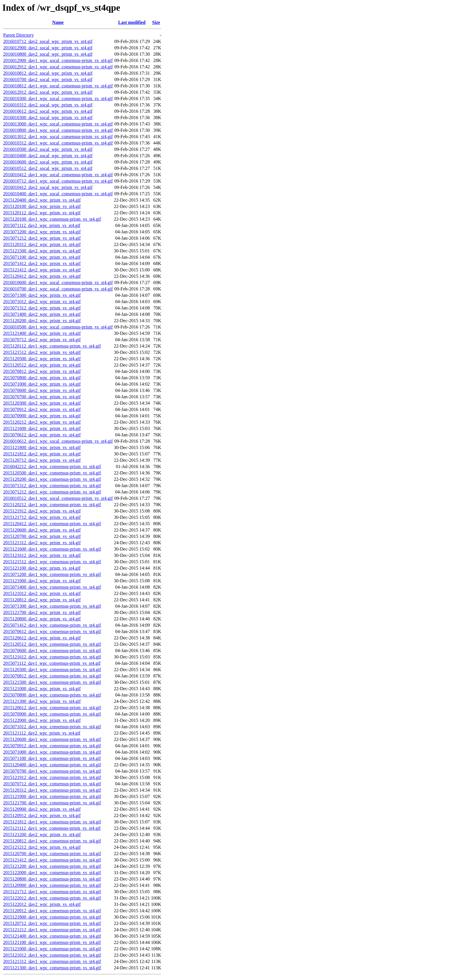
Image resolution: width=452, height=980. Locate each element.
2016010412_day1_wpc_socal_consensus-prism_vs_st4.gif (58, 175)
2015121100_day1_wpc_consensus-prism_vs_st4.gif (52, 942)
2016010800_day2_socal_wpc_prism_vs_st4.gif (48, 54)
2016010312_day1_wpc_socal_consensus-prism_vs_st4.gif (58, 143)
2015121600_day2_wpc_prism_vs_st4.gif (42, 428)
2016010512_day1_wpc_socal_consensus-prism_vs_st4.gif (58, 498)
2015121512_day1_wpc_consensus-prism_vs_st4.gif (52, 562)
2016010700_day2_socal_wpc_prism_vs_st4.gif (48, 79)
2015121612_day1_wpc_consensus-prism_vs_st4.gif (52, 657)
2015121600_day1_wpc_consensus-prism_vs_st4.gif (52, 549)
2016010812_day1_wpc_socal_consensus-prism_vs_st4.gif (58, 86)
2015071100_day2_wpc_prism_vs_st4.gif (42, 257)
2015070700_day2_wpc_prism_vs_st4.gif (42, 397)
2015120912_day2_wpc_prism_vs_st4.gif (42, 815)
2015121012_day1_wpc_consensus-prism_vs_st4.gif (52, 955)
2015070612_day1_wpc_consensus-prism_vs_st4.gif (52, 631)
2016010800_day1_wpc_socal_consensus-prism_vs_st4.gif (58, 130)
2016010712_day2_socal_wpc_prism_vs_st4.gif (48, 41)
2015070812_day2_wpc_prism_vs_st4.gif (42, 371)
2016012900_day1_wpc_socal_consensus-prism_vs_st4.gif (58, 60)
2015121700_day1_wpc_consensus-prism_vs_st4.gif (52, 803)
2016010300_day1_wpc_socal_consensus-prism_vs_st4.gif (58, 98)
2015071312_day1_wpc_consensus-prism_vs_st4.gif (52, 486)
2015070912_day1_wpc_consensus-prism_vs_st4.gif (52, 746)
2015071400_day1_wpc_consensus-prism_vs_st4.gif (52, 587)
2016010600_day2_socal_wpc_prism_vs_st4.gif (48, 162)
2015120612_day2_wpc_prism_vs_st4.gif (42, 638)
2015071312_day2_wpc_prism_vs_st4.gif (42, 308)
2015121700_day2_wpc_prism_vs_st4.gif (42, 612)
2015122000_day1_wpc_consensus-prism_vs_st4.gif (52, 873)
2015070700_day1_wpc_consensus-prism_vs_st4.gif (52, 771)
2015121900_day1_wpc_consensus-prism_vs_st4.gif (52, 796)
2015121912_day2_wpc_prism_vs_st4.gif (42, 511)
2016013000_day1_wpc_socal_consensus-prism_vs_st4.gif (58, 124)
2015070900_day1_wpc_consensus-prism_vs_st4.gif (52, 714)
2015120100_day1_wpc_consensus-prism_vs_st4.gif (52, 219)
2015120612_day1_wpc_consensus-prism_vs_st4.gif (52, 708)
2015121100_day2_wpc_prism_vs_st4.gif (42, 568)
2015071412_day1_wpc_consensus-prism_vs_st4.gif (52, 625)
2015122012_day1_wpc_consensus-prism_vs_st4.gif (52, 898)
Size (156, 22)
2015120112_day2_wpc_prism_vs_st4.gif (42, 213)
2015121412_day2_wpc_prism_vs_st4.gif (42, 270)
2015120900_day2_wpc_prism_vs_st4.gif (42, 809)
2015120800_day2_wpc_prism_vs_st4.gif (42, 619)
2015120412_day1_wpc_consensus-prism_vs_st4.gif (52, 524)
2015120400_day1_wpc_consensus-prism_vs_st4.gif (52, 765)
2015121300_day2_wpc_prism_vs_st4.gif (42, 701)
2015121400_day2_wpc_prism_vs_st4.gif (42, 333)
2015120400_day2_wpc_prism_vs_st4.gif (42, 200)
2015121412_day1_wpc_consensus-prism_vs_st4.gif (52, 860)
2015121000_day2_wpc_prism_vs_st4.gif (42, 689)
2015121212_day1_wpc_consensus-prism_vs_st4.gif (52, 930)
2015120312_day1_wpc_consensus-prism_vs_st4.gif (52, 790)
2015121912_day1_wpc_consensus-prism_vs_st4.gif (52, 777)
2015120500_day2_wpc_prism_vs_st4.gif (42, 359)
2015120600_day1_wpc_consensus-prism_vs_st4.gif (52, 739)
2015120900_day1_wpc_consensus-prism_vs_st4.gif (52, 885)
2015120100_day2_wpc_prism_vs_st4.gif (42, 206)
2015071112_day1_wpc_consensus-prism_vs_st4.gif (52, 663)
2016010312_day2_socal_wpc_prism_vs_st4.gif (48, 105)
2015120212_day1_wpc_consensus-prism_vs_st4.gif (52, 505)
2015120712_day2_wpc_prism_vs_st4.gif (42, 460)
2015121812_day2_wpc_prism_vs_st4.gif (42, 454)
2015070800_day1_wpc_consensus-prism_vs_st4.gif (52, 695)
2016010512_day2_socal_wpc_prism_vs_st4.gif (48, 168)
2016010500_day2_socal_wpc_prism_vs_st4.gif (48, 149)
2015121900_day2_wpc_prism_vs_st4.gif (42, 581)
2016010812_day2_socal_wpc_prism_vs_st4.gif (48, 73)
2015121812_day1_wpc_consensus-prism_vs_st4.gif (52, 822)
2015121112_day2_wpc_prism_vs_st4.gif (42, 733)
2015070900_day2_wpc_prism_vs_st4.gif (42, 416)
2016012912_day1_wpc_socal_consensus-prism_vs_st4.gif (58, 67)
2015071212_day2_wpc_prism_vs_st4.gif (42, 238)
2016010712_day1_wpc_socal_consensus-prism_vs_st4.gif (58, 181)
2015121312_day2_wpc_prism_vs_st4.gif (42, 543)
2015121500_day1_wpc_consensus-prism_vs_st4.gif (52, 682)
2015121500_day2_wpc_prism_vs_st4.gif (42, 251)
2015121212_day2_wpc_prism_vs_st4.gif (42, 847)
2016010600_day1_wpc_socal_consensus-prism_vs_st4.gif (58, 282)
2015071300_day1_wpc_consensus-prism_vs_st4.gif (52, 606)
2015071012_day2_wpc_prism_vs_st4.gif (42, 302)
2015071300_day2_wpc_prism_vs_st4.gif (42, 295)
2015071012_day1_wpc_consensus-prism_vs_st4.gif (52, 727)
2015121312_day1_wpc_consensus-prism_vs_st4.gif (52, 961)
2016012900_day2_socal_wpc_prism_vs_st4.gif (48, 48)
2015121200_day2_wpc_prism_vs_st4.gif (42, 834)
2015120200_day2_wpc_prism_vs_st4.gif (42, 321)
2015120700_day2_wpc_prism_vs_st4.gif (42, 536)
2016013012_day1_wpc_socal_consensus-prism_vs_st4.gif (58, 137)
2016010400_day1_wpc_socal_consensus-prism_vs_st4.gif (58, 194)
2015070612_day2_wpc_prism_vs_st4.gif (42, 435)
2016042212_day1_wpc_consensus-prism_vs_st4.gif (52, 466)
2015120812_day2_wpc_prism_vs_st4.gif (42, 600)
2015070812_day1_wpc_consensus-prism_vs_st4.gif (52, 676)
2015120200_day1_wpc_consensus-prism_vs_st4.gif (52, 479)
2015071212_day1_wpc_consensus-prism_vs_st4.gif (52, 492)
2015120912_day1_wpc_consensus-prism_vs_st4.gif (52, 911)
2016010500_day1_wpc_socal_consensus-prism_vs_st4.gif (58, 327)
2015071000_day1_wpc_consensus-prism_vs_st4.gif (52, 752)
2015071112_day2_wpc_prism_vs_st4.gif (42, 225)
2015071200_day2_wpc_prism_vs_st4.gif (42, 232)
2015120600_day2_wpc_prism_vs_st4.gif (42, 530)
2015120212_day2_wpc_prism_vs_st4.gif (42, 422)
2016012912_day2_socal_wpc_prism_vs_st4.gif (48, 92)
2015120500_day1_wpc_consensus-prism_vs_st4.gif (52, 473)
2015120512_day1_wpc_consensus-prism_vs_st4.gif (52, 644)
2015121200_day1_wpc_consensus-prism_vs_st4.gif (52, 866)
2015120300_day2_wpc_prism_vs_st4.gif (42, 403)
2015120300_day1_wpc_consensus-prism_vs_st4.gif (52, 670)
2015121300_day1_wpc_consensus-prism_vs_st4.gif (52, 968)
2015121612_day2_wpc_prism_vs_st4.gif (42, 555)
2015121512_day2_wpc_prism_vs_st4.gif (42, 352)
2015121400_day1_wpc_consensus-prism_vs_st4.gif (52, 936)
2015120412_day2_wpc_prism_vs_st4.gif (42, 276)
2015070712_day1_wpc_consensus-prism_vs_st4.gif (52, 784)
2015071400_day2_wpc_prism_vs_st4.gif (42, 314)
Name (58, 22)
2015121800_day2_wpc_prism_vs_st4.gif (42, 447)
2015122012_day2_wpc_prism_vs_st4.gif (42, 904)
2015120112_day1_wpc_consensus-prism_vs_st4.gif (52, 346)
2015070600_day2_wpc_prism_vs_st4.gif (42, 390)
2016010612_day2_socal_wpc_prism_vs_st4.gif (48, 111)
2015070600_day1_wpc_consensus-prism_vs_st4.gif (52, 650)
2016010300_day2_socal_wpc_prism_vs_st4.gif (48, 118)
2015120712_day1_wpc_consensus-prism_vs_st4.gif (52, 923)
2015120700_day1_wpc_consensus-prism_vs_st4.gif (52, 854)
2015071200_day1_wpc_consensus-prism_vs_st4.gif (52, 574)
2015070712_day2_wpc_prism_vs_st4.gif (42, 340)
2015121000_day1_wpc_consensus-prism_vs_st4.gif (52, 949)
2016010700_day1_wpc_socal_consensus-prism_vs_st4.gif (58, 289)
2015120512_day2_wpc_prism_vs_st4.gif (42, 365)
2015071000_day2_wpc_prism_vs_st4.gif (42, 384)
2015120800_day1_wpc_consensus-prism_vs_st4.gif (52, 879)
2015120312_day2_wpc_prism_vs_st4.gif (42, 244)
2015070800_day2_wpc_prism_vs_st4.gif (42, 378)
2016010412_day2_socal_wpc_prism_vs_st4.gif (48, 187)
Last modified (132, 22)
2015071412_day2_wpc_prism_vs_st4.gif (42, 263)
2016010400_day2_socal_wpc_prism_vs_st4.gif (48, 156)
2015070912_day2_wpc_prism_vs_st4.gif (42, 409)
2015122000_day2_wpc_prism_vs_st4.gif (42, 720)
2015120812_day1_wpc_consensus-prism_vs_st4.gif (52, 841)
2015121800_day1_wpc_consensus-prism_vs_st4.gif (52, 917)
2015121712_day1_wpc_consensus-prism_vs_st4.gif (52, 892)
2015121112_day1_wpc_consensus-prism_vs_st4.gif (52, 828)
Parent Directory (18, 35)
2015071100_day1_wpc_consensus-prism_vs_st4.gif (52, 758)
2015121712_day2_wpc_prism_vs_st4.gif (42, 517)
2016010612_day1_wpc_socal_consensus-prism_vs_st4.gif (58, 441)
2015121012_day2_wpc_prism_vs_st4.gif (42, 593)
